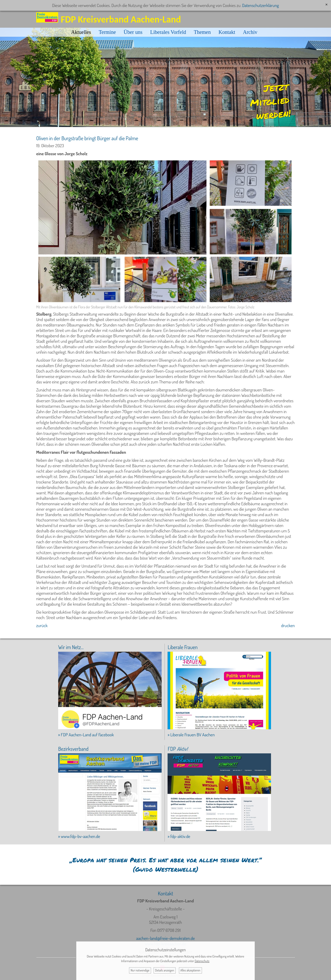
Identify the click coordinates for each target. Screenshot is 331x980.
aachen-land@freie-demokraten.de (166, 938)
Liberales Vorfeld (168, 32)
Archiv (250, 32)
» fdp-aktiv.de (179, 836)
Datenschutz (202, 961)
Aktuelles (81, 32)
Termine (107, 32)
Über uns (133, 32)
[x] (326, 5)
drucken (288, 625)
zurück (42, 625)
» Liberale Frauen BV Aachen (191, 735)
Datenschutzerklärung (260, 5)
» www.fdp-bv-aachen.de (79, 836)
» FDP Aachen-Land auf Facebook (86, 735)
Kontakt (227, 32)
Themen (202, 32)
